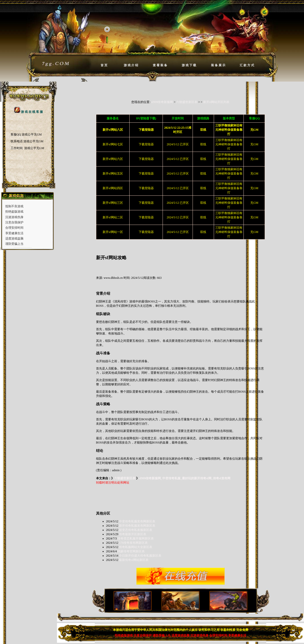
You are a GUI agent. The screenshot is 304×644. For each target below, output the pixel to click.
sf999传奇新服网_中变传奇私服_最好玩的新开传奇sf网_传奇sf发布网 (185, 478)
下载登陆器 (146, 144)
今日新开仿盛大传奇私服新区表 (140, 556)
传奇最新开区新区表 (133, 534)
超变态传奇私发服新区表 (136, 530)
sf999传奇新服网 (162, 102)
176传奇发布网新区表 (133, 543)
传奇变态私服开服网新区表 (136, 538)
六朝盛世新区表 (187, 102)
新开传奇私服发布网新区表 (137, 526)
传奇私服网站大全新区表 (136, 547)
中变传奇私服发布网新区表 (137, 521)
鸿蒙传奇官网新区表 (131, 551)
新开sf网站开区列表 (216, 102)
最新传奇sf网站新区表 (134, 560)
